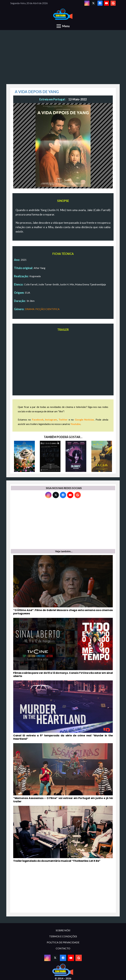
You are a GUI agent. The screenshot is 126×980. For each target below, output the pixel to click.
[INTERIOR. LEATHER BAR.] (50, 456)
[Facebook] (100, 3)
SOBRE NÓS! (63, 930)
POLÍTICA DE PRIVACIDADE (63, 942)
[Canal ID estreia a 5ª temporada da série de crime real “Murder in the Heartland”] (63, 710)
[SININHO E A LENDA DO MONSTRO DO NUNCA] (24, 456)
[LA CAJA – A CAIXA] (102, 456)
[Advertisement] (63, 59)
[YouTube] (106, 3)
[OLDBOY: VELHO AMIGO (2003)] (76, 456)
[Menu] (63, 26)
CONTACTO (63, 948)
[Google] (113, 3)
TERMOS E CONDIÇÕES (63, 936)
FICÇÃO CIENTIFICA (47, 309)
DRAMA (30, 309)
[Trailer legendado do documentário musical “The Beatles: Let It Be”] (63, 834)
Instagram (51, 419)
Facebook (38, 419)
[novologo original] (63, 14)
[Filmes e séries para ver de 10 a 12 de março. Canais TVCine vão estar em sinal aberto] (63, 648)
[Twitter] (93, 3)
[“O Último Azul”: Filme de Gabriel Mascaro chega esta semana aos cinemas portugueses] (63, 585)
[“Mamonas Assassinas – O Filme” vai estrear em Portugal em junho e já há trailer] (63, 773)
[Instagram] (87, 3)
